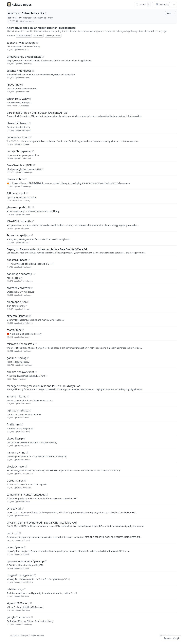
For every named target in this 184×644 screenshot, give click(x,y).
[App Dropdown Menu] (174, 5)
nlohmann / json (17, 302)
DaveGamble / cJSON (19, 165)
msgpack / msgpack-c (20, 575)
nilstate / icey (15, 589)
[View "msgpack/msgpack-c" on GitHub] (35, 575)
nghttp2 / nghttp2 (18, 410)
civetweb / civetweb (19, 288)
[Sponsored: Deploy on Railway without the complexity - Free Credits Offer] (92, 251)
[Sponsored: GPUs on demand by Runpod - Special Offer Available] (92, 524)
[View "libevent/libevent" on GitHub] (30, 123)
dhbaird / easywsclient (20, 372)
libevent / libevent (18, 123)
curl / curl (13, 533)
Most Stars (38, 36)
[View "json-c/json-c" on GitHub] (25, 547)
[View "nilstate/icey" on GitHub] (24, 589)
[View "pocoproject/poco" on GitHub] (31, 137)
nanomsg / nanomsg (19, 274)
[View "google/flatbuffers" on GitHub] (32, 617)
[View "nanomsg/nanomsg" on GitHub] (34, 274)
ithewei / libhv (15, 179)
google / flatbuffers (19, 617)
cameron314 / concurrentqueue (26, 495)
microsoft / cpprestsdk (20, 344)
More (171, 13)
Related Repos (22, 5)
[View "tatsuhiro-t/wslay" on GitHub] (30, 99)
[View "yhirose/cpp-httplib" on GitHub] (33, 207)
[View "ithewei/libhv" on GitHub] (25, 179)
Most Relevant (24, 36)
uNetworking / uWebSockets (24, 57)
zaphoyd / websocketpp (21, 43)
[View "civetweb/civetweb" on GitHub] (32, 288)
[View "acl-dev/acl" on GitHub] (23, 509)
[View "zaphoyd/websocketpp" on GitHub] (37, 43)
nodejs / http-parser (19, 151)
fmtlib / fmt (14, 424)
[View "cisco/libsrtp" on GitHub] (24, 438)
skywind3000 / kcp (18, 603)
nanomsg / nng (16, 452)
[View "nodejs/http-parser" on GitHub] (33, 151)
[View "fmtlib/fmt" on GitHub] (22, 424)
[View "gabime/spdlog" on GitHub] (28, 358)
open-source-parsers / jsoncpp (25, 561)
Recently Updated (53, 36)
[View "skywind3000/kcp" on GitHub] (31, 603)
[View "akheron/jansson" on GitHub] (30, 316)
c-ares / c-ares (15, 481)
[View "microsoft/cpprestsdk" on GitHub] (36, 344)
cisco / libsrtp (15, 438)
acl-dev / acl (14, 509)
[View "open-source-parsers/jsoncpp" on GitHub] (45, 561)
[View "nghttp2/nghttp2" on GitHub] (30, 410)
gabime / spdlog (17, 358)
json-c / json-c (15, 547)
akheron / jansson (18, 316)
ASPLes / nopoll (16, 193)
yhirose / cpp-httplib (19, 207)
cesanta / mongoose (19, 71)
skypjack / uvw (16, 466)
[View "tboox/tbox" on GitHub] (23, 330)
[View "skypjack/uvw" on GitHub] (26, 466)
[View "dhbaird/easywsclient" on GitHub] (36, 372)
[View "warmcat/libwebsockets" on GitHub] (46, 13)
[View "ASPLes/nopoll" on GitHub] (27, 193)
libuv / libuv (14, 85)
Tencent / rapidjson (18, 235)
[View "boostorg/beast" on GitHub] (29, 260)
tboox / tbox (14, 330)
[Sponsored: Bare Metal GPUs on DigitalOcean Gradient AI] (92, 114)
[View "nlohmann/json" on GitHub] (28, 302)
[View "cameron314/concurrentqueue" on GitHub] (47, 495)
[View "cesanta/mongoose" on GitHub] (33, 71)
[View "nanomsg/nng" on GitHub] (27, 452)
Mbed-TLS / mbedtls (19, 221)
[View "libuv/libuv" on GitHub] (22, 85)
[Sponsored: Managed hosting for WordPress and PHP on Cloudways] (92, 387)
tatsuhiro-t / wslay (18, 99)
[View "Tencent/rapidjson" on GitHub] (32, 235)
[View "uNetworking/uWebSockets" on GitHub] (43, 57)
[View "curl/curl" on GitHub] (20, 533)
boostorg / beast (17, 260)
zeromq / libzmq (17, 396)
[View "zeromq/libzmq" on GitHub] (28, 396)
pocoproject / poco (18, 137)
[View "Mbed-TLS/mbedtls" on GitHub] (33, 221)
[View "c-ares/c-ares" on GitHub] (25, 481)
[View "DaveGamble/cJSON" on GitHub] (34, 165)
